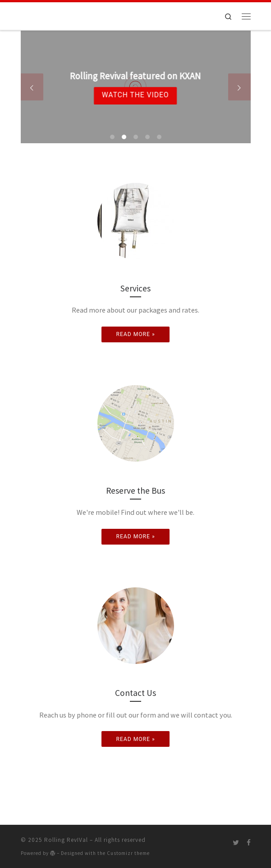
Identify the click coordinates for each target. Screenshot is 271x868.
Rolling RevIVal (66, 840)
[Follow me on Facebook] (249, 843)
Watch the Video (135, 95)
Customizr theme (128, 853)
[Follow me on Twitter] (236, 843)
